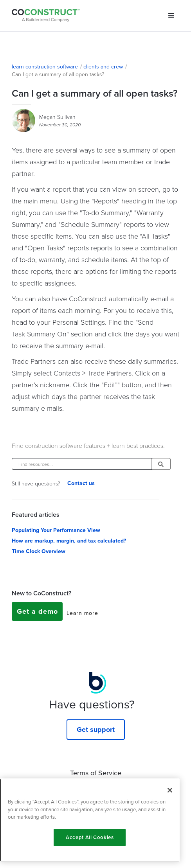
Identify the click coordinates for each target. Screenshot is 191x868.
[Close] (170, 790)
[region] (90, 820)
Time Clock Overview (39, 552)
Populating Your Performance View (56, 530)
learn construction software (45, 67)
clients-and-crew (103, 67)
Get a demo (37, 611)
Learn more (82, 613)
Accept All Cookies (90, 837)
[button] (171, 16)
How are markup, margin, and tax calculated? (69, 541)
